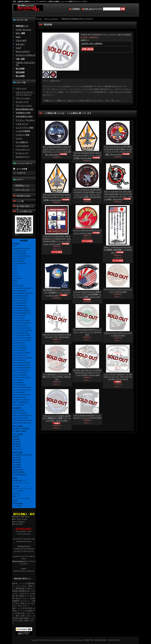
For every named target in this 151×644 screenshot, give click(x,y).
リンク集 (20, 201)
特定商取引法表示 (24, 196)
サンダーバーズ (22, 102)
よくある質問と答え (24, 211)
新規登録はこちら (22, 185)
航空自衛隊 (20, 72)
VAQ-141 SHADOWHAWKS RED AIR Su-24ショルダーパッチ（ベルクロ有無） (87, 156)
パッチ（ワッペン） (24, 30)
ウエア (18, 48)
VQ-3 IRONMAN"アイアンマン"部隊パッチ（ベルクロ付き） (57, 377)
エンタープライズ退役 (25, 128)
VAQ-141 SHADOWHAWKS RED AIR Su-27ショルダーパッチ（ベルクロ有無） (57, 197)
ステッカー (20, 44)
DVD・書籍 (20, 33)
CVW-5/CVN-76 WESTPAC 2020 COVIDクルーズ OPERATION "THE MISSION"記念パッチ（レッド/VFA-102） (57, 240)
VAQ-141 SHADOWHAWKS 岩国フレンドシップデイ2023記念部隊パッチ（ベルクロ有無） (87, 294)
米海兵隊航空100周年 (24, 117)
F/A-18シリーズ (22, 153)
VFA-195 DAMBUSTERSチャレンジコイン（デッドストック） (87, 332)
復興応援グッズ (22, 26)
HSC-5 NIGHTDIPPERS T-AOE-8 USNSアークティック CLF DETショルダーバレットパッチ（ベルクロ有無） (57, 151)
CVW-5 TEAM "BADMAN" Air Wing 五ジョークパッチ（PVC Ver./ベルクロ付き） (118, 377)
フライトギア (21, 41)
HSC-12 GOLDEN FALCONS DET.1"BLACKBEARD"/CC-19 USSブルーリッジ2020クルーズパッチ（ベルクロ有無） (118, 195)
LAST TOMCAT (22, 146)
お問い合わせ (89, 9)
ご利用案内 (75, 9)
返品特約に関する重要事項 (92, 44)
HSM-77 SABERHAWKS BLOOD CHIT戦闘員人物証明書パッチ (118, 250)
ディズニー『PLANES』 (25, 120)
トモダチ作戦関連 (23, 131)
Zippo (18, 37)
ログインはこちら (22, 190)
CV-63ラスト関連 (23, 135)
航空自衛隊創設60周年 (25, 109)
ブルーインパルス (23, 98)
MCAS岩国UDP (22, 142)
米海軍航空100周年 (23, 113)
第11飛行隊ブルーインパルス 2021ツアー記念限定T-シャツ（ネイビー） (57, 293)
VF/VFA (19, 139)
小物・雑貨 (20, 59)
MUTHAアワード (23, 157)
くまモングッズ (22, 124)
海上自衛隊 (20, 69)
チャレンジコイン (23, 52)
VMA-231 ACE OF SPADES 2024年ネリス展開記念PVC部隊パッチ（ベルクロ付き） (57, 418)
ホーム (39, 19)
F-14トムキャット (23, 149)
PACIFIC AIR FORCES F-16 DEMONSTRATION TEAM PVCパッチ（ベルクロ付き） (87, 373)
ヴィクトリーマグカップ (26, 55)
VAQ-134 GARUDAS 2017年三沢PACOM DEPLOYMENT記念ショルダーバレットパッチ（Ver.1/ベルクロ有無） (118, 151)
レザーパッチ (21, 89)
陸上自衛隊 (20, 76)
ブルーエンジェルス (24, 106)
